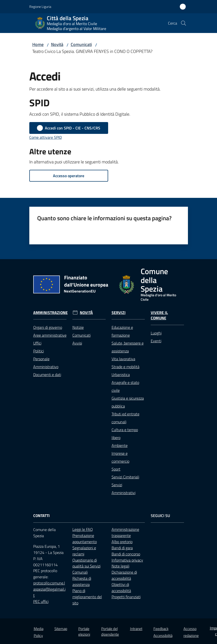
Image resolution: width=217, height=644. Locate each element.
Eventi (156, 341)
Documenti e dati (47, 375)
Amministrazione (50, 313)
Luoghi (156, 333)
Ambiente (120, 445)
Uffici (37, 343)
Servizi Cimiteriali (125, 477)
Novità (57, 44)
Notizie (78, 327)
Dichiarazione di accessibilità (124, 575)
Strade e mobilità (125, 367)
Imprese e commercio (120, 457)
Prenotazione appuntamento (85, 539)
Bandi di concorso (126, 554)
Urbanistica (121, 375)
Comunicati (81, 44)
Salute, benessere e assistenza (128, 347)
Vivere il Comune (159, 315)
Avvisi (77, 343)
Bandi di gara (122, 548)
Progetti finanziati (126, 597)
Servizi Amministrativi (124, 489)
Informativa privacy (127, 560)
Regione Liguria (40, 7)
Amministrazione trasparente (125, 532)
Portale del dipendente (110, 631)
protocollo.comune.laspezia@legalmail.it (49, 589)
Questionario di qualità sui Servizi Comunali (86, 566)
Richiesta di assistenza (82, 581)
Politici (39, 351)
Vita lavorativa (123, 359)
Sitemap (61, 629)
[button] (184, 23)
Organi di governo (48, 327)
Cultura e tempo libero (125, 434)
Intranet (136, 629)
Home (38, 44)
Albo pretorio (122, 542)
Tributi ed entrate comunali (125, 418)
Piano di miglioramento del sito (87, 597)
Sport (116, 469)
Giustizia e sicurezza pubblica (128, 402)
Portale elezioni (84, 631)
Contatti (42, 516)
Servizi (119, 313)
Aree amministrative (50, 335)
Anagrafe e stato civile (125, 386)
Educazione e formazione (122, 331)
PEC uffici (41, 601)
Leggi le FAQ (83, 529)
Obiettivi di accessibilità (121, 588)
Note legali (120, 566)
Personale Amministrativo (46, 363)
